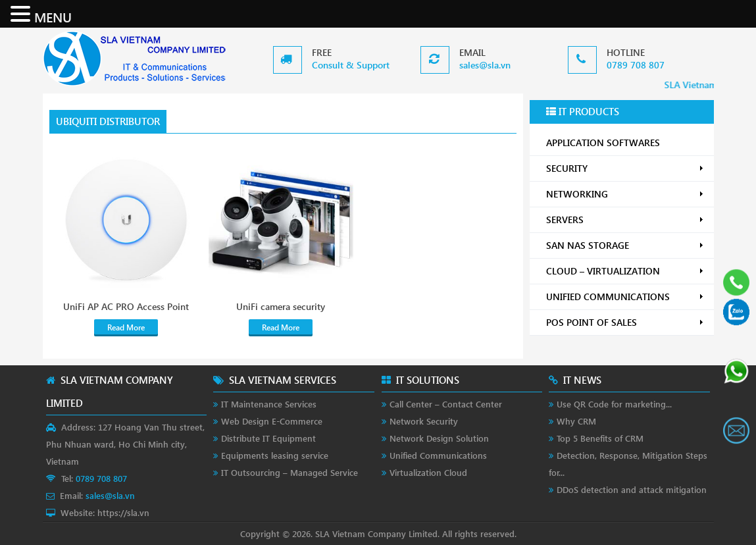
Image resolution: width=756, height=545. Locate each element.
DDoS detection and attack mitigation (632, 489)
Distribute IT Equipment (268, 438)
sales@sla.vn (485, 65)
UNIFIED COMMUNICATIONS (625, 297)
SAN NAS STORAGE (625, 245)
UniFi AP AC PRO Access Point (126, 307)
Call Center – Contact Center (446, 404)
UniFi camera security (281, 307)
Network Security (424, 421)
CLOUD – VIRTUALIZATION (625, 271)
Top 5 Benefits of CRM (600, 438)
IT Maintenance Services (269, 404)
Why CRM (576, 421)
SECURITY (625, 168)
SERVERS (625, 220)
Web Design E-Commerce (272, 421)
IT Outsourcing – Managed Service (290, 472)
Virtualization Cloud (428, 472)
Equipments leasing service (275, 455)
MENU (53, 16)
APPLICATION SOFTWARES (603, 143)
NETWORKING (625, 194)
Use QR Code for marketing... (614, 404)
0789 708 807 (636, 65)
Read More (126, 327)
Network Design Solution (439, 438)
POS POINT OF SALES (625, 322)
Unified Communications (438, 455)
